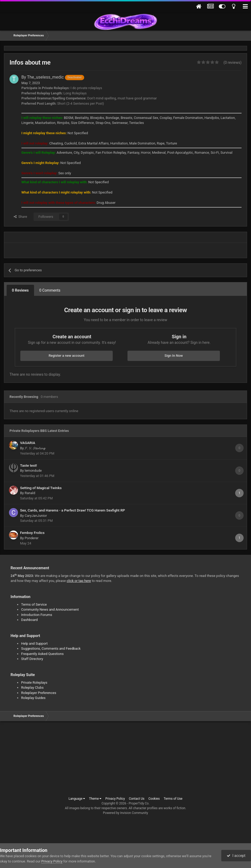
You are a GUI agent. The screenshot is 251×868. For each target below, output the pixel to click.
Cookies (154, 799)
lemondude (33, 471)
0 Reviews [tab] (20, 290)
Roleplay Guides (33, 698)
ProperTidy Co (139, 803)
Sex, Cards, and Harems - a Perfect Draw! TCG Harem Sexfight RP (73, 510)
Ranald (30, 493)
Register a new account (67, 356)
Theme (95, 799)
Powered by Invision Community (126, 813)
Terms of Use (173, 799)
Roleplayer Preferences (39, 693)
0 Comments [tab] (50, 290)
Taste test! (29, 465)
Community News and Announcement (50, 609)
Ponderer (32, 538)
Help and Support (34, 643)
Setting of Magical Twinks (41, 488)
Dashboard (29, 620)
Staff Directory (32, 659)
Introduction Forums (37, 615)
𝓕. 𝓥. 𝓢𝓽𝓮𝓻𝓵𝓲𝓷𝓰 (35, 448)
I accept (236, 856)
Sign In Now (174, 356)
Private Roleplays (34, 683)
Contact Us (137, 799)
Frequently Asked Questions (42, 654)
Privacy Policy (115, 799)
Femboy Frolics (32, 533)
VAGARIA (28, 443)
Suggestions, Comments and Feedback (51, 648)
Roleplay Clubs (32, 688)
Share (20, 217)
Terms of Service (34, 604)
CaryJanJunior (36, 516)
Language (77, 799)
